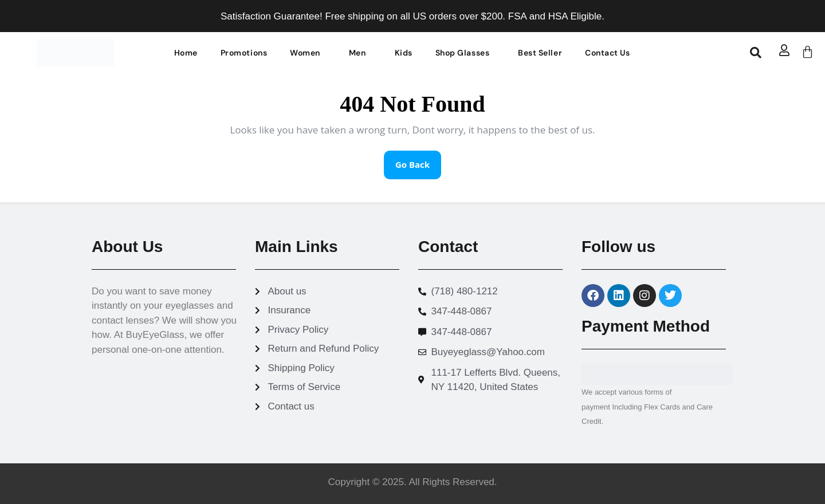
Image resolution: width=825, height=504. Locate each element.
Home (186, 53)
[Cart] (808, 52)
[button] (308, 53)
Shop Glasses (462, 53)
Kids (404, 53)
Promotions (244, 53)
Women (305, 53)
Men (357, 53)
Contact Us (607, 53)
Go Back (418, 160)
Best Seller (540, 53)
